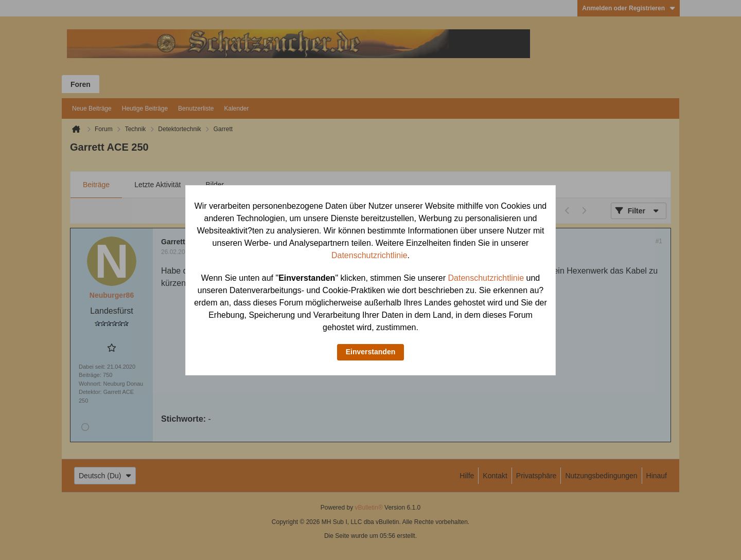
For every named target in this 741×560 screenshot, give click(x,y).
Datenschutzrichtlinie (369, 255)
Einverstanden (370, 352)
